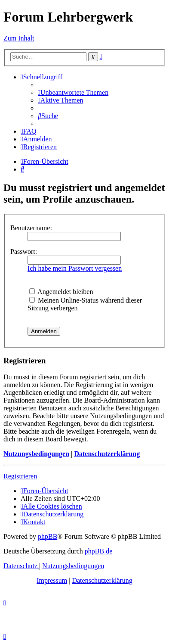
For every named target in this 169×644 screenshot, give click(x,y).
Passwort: (24, 252)
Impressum (52, 580)
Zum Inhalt (19, 38)
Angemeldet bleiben (61, 292)
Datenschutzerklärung (107, 454)
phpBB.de (98, 551)
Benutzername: (31, 228)
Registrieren (20, 476)
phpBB (48, 536)
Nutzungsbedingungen (36, 454)
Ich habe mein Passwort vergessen (75, 268)
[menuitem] (73, 92)
